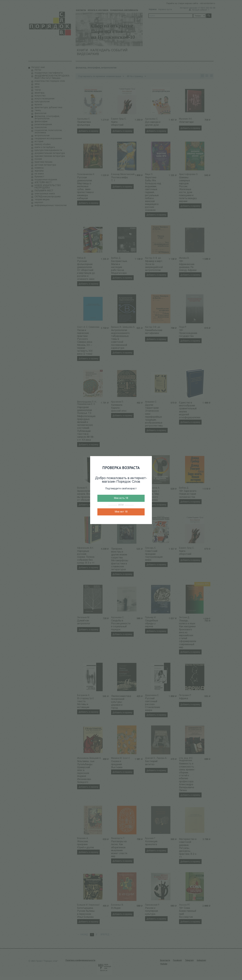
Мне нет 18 (121, 512)
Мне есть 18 (121, 498)
